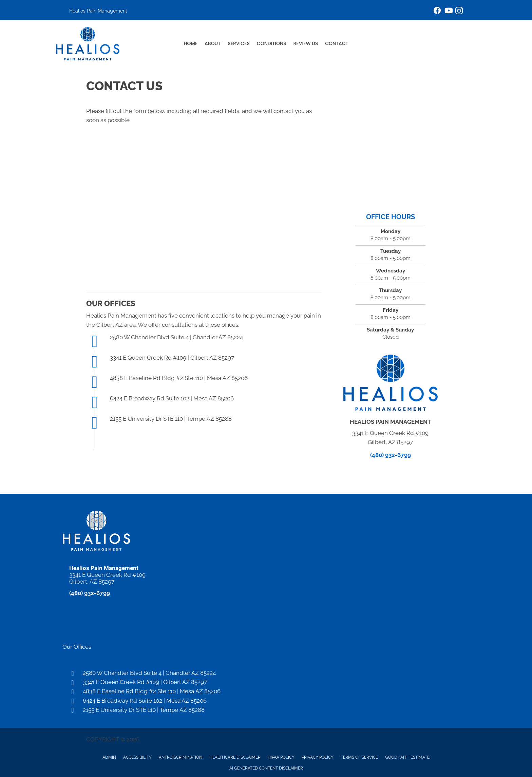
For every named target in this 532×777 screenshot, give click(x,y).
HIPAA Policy (281, 757)
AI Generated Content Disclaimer (266, 768)
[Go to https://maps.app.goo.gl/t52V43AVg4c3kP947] (266, 710)
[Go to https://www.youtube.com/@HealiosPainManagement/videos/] (448, 11)
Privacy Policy (318, 757)
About (213, 43)
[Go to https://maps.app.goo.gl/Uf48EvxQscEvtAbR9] (266, 682)
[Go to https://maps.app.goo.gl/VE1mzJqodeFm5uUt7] (266, 673)
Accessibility (137, 757)
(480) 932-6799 (391, 455)
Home (191, 43)
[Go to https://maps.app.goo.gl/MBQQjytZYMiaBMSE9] (266, 701)
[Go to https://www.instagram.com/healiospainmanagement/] (459, 12)
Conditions (272, 43)
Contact (337, 43)
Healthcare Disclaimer (235, 757)
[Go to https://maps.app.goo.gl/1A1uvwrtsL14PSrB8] (266, 691)
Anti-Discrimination (180, 757)
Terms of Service (359, 757)
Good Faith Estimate (407, 757)
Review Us (306, 43)
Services (239, 43)
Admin (109, 757)
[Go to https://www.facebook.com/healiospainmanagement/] (437, 11)
